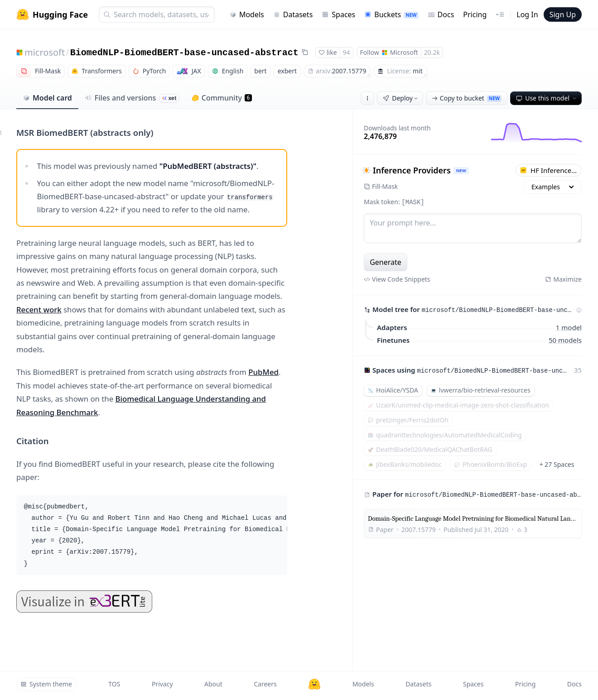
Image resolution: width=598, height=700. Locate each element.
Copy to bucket (467, 98)
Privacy (162, 684)
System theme (46, 684)
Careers (265, 684)
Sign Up (563, 14)
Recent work (39, 309)
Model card (47, 98)
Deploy (401, 98)
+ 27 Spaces (557, 464)
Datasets (293, 14)
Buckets (391, 14)
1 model (569, 327)
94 (347, 52)
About (213, 684)
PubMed (263, 372)
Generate (386, 262)
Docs (441, 14)
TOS (114, 684)
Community (222, 98)
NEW (461, 170)
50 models (565, 340)
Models (247, 14)
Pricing (475, 14)
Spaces (338, 14)
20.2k (432, 52)
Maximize (563, 279)
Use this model (547, 98)
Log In (527, 14)
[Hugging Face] (314, 684)
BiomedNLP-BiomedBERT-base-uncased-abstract (184, 53)
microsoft (45, 52)
